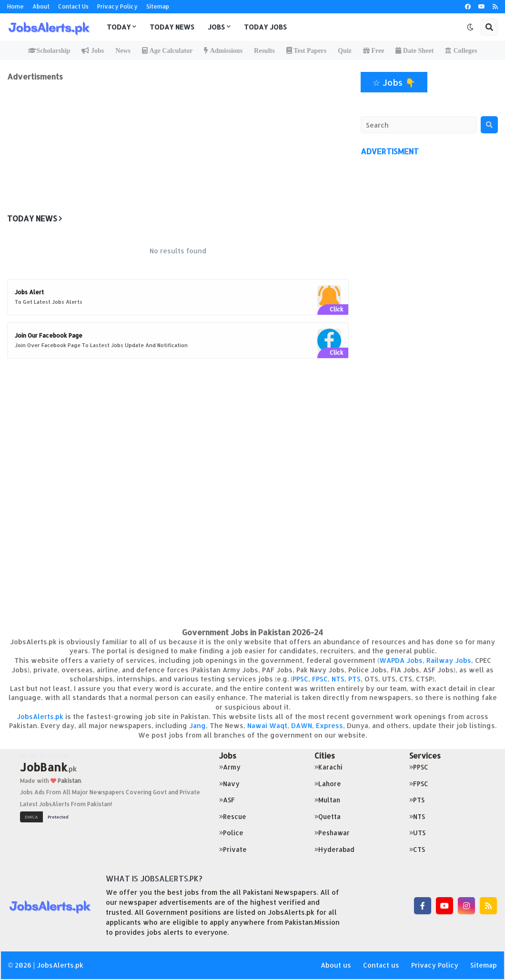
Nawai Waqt (267, 725)
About (41, 6)
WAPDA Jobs (401, 660)
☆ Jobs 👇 (394, 82)
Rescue (233, 816)
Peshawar (332, 833)
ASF (227, 800)
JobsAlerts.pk (40, 716)
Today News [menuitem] (172, 27)
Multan (327, 800)
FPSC (320, 679)
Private (233, 849)
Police (231, 833)
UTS (417, 833)
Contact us (381, 965)
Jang (197, 725)
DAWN (302, 725)
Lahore (328, 784)
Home (15, 6)
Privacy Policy (117, 6)
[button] (470, 27)
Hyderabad (334, 849)
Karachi (328, 767)
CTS (417, 849)
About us (336, 965)
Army (230, 767)
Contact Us (73, 6)
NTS (338, 679)
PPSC (300, 679)
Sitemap (158, 6)
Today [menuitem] (119, 27)
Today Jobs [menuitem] (265, 27)
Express (329, 725)
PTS (354, 679)
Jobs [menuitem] (216, 27)
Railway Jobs (449, 660)
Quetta (328, 816)
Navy (229, 784)
